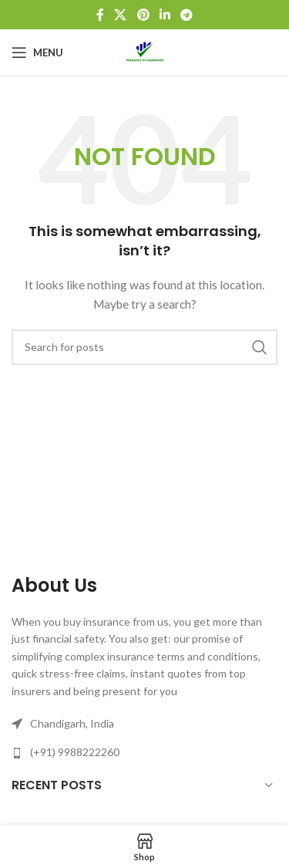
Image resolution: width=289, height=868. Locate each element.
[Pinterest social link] (143, 15)
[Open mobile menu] (37, 52)
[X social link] (121, 15)
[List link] (144, 752)
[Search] (144, 347)
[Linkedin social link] (165, 15)
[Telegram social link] (186, 15)
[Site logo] (145, 51)
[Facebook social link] (100, 15)
